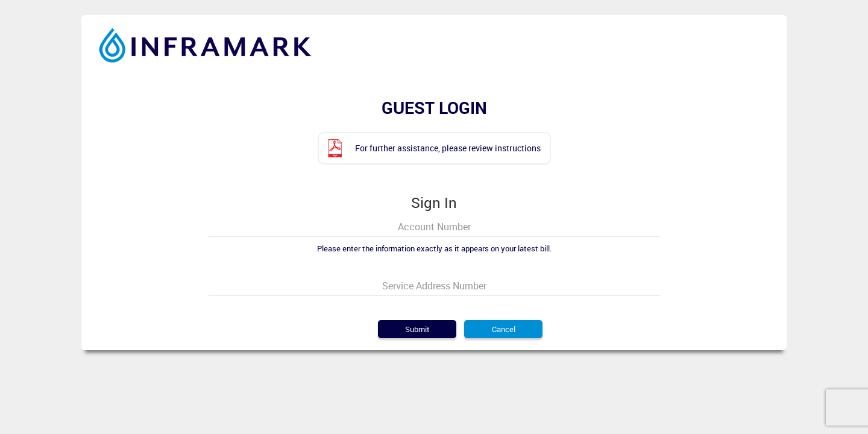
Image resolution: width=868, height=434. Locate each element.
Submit (417, 329)
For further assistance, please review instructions (448, 148)
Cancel (504, 329)
